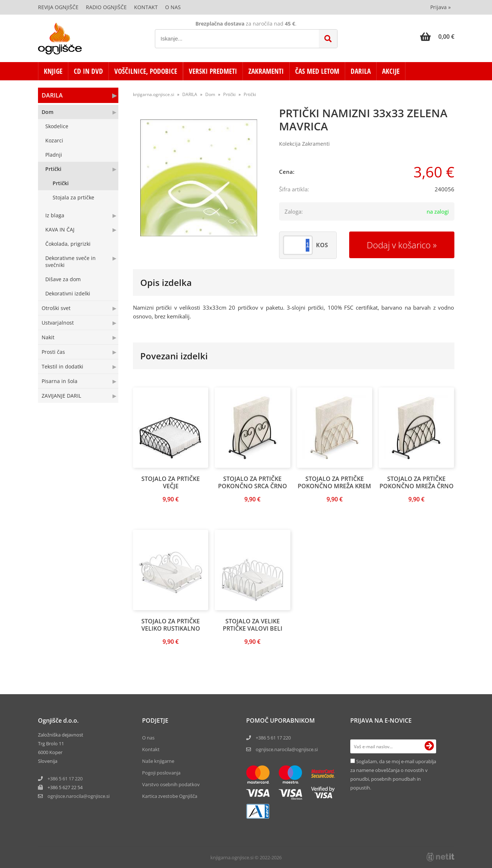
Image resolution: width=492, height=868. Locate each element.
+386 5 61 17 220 (65, 779)
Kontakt (146, 7)
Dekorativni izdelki (68, 293)
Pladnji (54, 155)
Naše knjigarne (158, 761)
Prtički (53, 169)
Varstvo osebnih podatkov (171, 784)
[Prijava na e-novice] (429, 746)
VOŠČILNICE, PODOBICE (146, 71)
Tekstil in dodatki (62, 366)
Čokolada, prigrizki (68, 244)
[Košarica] (437, 37)
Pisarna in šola (60, 381)
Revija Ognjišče (58, 7)
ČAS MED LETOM (317, 71)
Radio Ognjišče (106, 7)
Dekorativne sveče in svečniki (70, 261)
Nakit (48, 337)
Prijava (440, 7)
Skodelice (57, 126)
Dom (47, 112)
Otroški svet (56, 308)
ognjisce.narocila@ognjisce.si (287, 749)
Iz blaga (55, 215)
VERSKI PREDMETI (213, 71)
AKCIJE (391, 71)
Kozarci (54, 140)
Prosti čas (53, 352)
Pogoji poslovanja (161, 773)
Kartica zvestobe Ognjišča (170, 796)
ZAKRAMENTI (266, 71)
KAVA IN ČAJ (60, 230)
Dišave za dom (63, 279)
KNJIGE (53, 71)
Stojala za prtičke (73, 197)
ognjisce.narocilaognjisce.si (79, 796)
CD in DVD (88, 71)
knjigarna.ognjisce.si (154, 94)
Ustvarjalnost (58, 323)
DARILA (361, 71)
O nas (173, 7)
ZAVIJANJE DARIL (61, 396)
